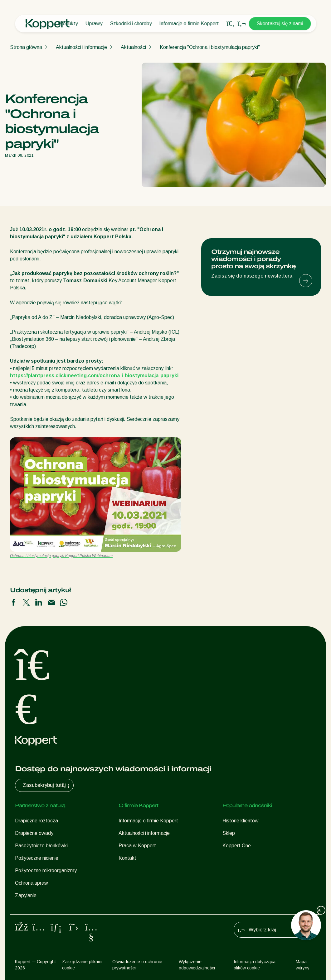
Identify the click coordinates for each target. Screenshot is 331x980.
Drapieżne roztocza (37, 821)
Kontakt (127, 858)
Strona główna (26, 47)
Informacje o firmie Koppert (189, 24)
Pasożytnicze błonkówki (41, 846)
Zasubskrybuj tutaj (47, 785)
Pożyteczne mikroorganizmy (46, 871)
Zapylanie (26, 895)
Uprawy (94, 24)
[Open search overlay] (231, 24)
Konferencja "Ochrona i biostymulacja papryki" (210, 47)
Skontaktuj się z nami (280, 24)
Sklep (229, 833)
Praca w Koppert (137, 846)
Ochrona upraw (32, 883)
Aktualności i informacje (81, 47)
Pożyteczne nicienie (37, 858)
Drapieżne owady (34, 833)
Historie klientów (241, 821)
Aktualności (133, 47)
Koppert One (237, 846)
